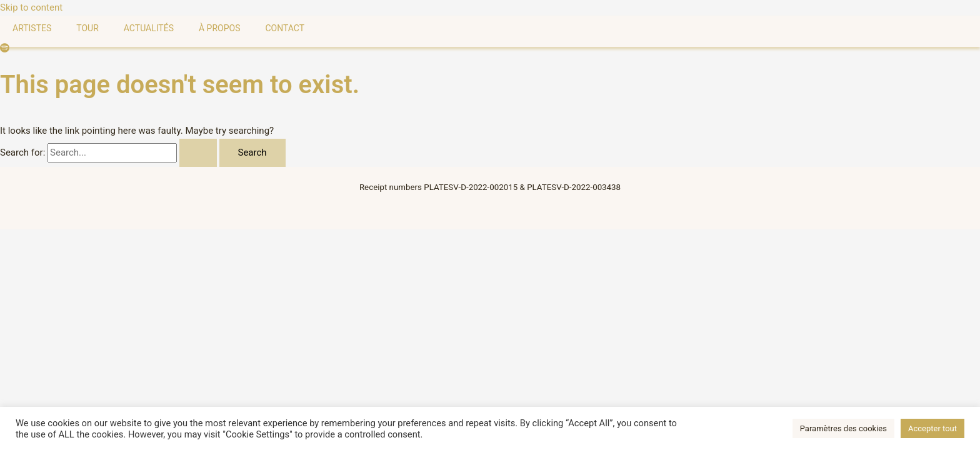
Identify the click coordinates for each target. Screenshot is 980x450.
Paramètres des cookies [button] (843, 428)
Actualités (149, 28)
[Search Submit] (198, 153)
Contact (285, 28)
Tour (87, 28)
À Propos (219, 28)
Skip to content (31, 7)
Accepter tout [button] (932, 428)
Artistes (32, 28)
